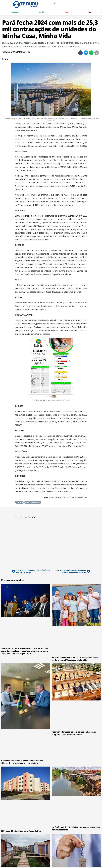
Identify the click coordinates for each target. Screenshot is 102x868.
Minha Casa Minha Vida (33, 503)
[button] (80, 53)
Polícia (66, 12)
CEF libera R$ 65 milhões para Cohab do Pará (21, 831)
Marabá (42, 12)
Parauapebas (15, 12)
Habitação (19, 503)
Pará (89, 12)
